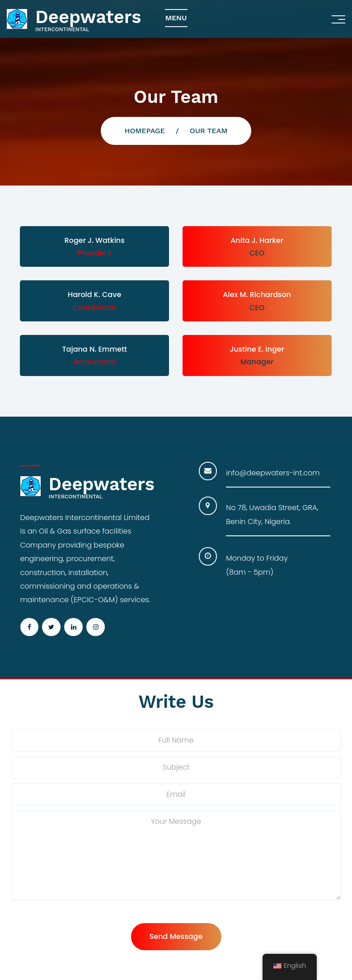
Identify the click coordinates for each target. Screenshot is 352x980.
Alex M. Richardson (257, 295)
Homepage (145, 131)
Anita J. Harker (257, 240)
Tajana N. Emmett (95, 349)
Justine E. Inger (257, 349)
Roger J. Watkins (95, 240)
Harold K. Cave (94, 295)
